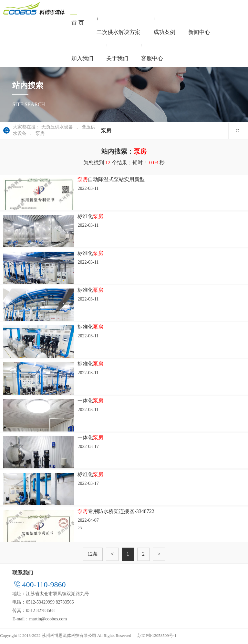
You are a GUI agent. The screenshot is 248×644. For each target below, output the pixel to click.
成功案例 (165, 33)
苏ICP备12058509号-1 (157, 637)
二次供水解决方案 (119, 33)
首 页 (77, 23)
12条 (93, 556)
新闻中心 (200, 33)
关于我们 (117, 60)
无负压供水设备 (57, 129)
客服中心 (152, 60)
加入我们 (82, 60)
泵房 (40, 135)
